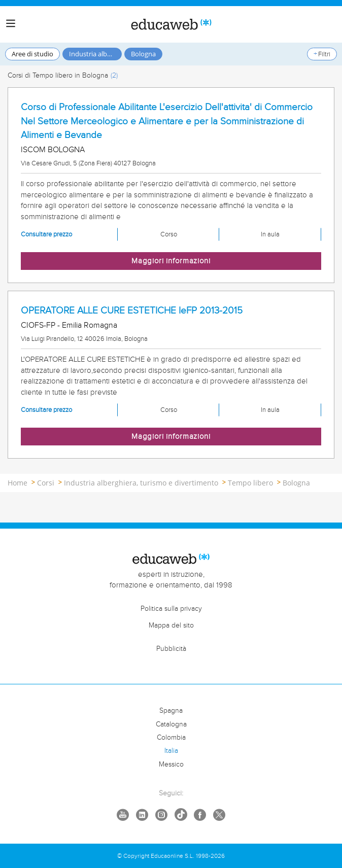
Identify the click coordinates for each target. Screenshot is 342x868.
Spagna (171, 711)
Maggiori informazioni (171, 261)
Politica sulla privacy (171, 609)
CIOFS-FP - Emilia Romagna (69, 325)
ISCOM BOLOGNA (53, 150)
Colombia (171, 738)
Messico (171, 765)
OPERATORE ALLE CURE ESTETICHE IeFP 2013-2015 (132, 310)
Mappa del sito (171, 626)
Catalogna (171, 724)
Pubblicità (171, 649)
